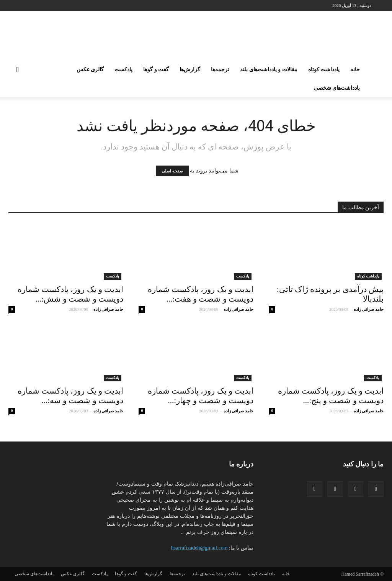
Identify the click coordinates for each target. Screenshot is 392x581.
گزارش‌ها (190, 70)
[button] (18, 70)
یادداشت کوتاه (324, 70)
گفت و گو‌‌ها (156, 70)
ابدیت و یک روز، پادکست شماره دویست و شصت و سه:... (70, 396)
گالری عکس (90, 70)
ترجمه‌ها (220, 70)
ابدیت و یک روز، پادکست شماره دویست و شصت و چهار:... (201, 396)
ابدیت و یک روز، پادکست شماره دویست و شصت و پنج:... (331, 396)
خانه (355, 70)
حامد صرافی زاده (369, 309)
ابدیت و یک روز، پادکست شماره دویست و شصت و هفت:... (201, 294)
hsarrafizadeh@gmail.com (199, 548)
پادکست (123, 70)
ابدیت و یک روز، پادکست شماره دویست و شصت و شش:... (70, 294)
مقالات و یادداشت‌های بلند (269, 70)
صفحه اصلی (172, 171)
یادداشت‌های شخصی (337, 88)
